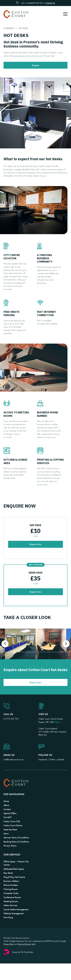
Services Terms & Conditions (16, 837)
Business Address (11, 881)
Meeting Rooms (11, 901)
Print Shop (8, 917)
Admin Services (11, 905)
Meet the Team (10, 829)
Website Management (14, 913)
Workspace (9, 28)
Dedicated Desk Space (14, 869)
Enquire (35, 65)
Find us (57, 722)
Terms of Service (24, 944)
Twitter (52, 759)
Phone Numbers (11, 885)
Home (6, 801)
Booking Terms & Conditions (16, 842)
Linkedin (61, 759)
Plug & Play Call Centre (14, 877)
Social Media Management (16, 909)
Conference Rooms (12, 897)
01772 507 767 (11, 719)
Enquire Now (35, 544)
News (6, 833)
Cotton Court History (13, 825)
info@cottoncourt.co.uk (13, 759)
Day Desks (8, 873)
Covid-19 (8, 817)
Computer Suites (11, 893)
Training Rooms (11, 889)
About (6, 805)
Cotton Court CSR (12, 821)
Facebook (43, 759)
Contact (7, 809)
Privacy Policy (10, 846)
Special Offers (10, 813)
